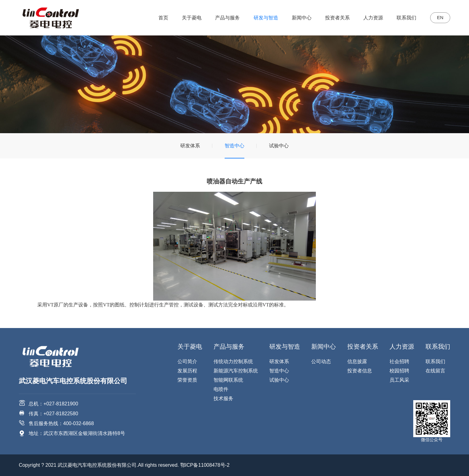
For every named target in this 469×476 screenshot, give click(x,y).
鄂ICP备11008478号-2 (205, 465)
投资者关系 (333, 18)
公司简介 (187, 361)
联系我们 (403, 18)
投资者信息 (360, 371)
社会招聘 (399, 361)
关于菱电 (188, 18)
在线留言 (435, 371)
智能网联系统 (228, 380)
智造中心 (235, 146)
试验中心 (279, 146)
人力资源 (369, 18)
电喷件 (221, 389)
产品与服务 (223, 18)
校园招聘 (399, 371)
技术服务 (223, 398)
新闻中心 (298, 18)
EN (438, 18)
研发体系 (190, 146)
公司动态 (321, 361)
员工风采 (399, 380)
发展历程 (187, 371)
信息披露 (357, 361)
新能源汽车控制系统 (236, 371)
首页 (159, 18)
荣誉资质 (187, 380)
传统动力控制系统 (233, 361)
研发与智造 (262, 18)
